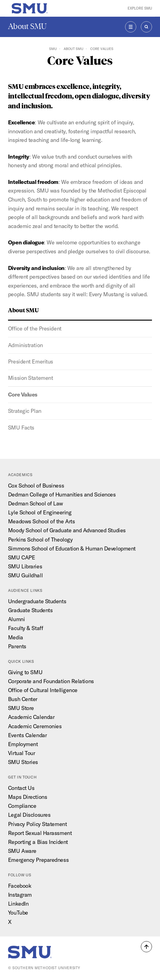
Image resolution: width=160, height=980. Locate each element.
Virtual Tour (22, 753)
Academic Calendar (31, 717)
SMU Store (21, 708)
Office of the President (35, 328)
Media (16, 637)
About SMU (27, 26)
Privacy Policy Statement (37, 824)
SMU (53, 49)
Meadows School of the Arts (41, 521)
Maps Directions (27, 797)
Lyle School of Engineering (40, 512)
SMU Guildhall (25, 575)
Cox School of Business (36, 486)
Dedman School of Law (36, 503)
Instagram (20, 895)
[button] (146, 947)
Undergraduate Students (37, 601)
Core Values (23, 394)
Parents (17, 646)
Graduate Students (30, 610)
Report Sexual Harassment (40, 833)
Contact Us (21, 788)
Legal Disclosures (29, 815)
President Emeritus (31, 361)
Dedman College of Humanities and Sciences (62, 494)
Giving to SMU (25, 672)
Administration (25, 345)
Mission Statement (30, 378)
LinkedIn (18, 904)
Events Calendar (27, 735)
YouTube (18, 913)
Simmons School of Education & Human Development (72, 548)
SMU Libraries (25, 566)
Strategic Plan (25, 411)
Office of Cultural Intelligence (43, 690)
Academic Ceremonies (35, 726)
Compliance (22, 806)
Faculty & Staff (25, 628)
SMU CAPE (21, 557)
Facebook (20, 886)
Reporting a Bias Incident (38, 842)
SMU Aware (22, 851)
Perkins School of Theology (40, 540)
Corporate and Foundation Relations (51, 681)
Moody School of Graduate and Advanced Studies (67, 530)
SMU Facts (21, 428)
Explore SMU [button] (140, 8)
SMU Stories (23, 762)
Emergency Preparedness (38, 860)
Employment (23, 744)
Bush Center (23, 699)
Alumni (16, 619)
